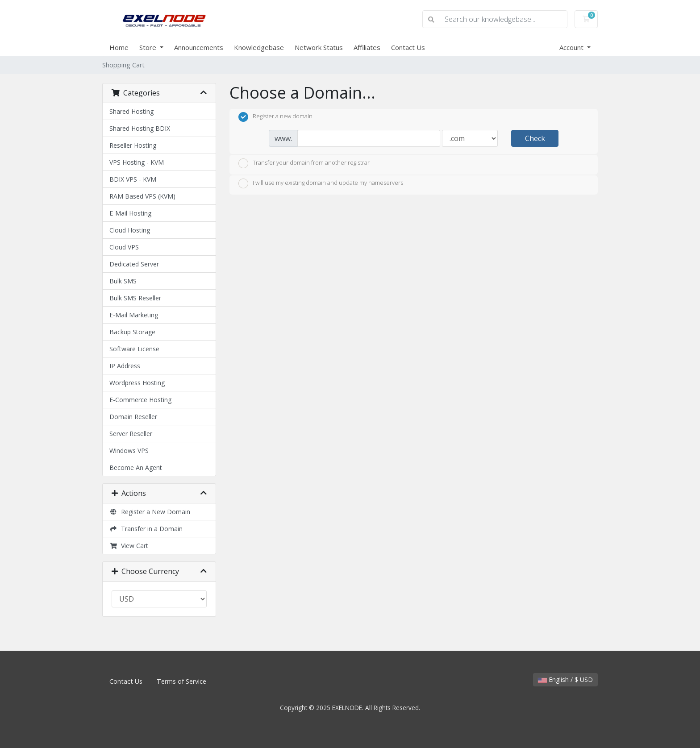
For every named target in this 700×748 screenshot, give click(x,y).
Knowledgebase (259, 47)
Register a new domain (275, 117)
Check (535, 138)
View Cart (129, 546)
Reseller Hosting (133, 145)
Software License (134, 349)
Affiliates (367, 47)
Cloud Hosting (130, 230)
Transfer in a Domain (146, 529)
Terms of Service (181, 681)
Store (149, 47)
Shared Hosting (131, 111)
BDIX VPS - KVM (133, 179)
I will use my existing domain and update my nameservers (321, 183)
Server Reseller (131, 434)
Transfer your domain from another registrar (304, 163)
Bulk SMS (123, 281)
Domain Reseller (133, 417)
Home (119, 47)
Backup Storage (132, 332)
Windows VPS (129, 451)
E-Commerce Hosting (140, 400)
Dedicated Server (134, 264)
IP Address (125, 366)
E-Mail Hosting (130, 213)
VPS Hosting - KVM (137, 162)
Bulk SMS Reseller (135, 298)
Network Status (319, 47)
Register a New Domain (150, 512)
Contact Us (408, 47)
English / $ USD (565, 679)
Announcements (199, 47)
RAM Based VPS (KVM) (142, 196)
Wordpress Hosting (137, 383)
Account (572, 47)
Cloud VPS (124, 247)
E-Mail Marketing (134, 315)
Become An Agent (136, 467)
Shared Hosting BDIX (140, 128)
